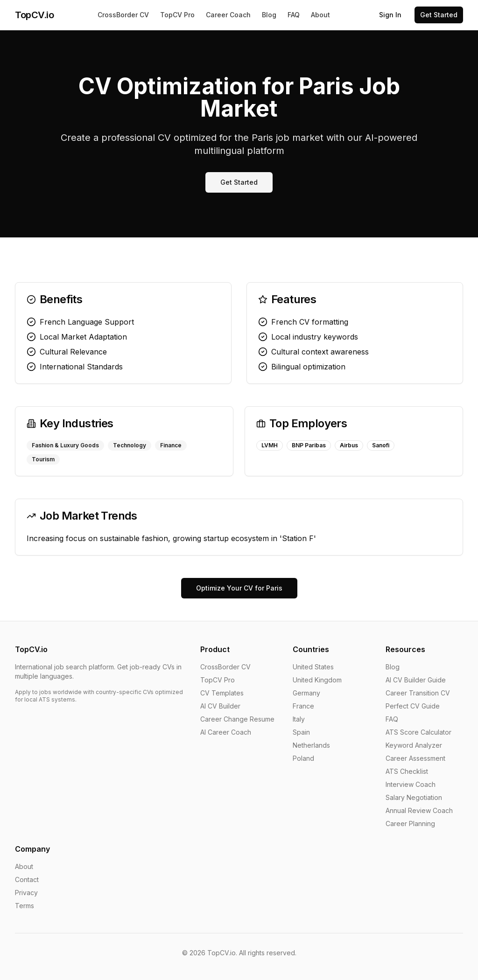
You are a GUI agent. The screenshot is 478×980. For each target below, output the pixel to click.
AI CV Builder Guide (416, 680)
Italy (299, 719)
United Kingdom (317, 680)
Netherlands (311, 745)
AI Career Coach (226, 732)
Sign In (390, 15)
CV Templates (222, 693)
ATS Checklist (407, 771)
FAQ (294, 15)
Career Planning (410, 824)
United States (313, 667)
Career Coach (228, 15)
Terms (25, 906)
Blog (269, 15)
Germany (306, 693)
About (320, 15)
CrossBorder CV (123, 15)
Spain (301, 732)
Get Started (439, 15)
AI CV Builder (220, 706)
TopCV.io (34, 15)
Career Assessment (415, 758)
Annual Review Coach (419, 810)
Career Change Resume (237, 719)
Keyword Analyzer (414, 745)
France (303, 706)
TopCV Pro (177, 15)
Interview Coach (411, 784)
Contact (27, 879)
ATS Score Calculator (418, 732)
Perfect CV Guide (413, 706)
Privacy (26, 893)
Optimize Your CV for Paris (239, 588)
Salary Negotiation (414, 797)
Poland (303, 758)
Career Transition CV (418, 693)
